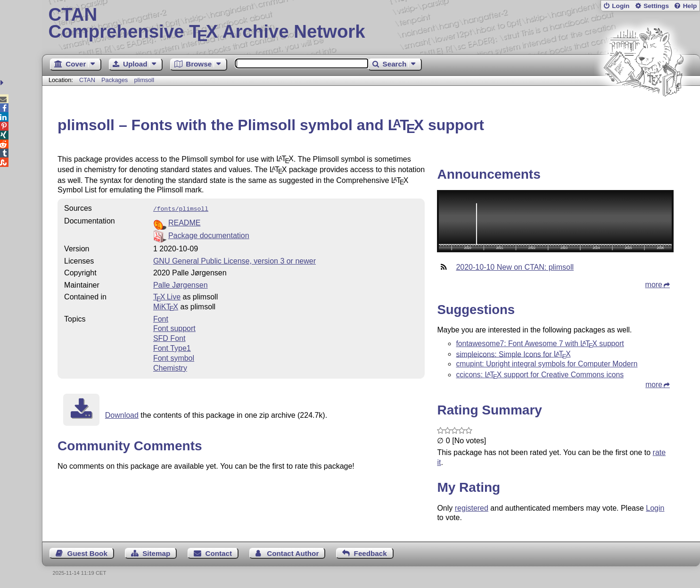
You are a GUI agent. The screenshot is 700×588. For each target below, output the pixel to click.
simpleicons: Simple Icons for (513, 354)
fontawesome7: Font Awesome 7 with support (540, 344)
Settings (656, 6)
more (654, 285)
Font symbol (174, 357)
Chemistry (170, 367)
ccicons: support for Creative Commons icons (540, 375)
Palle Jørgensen (181, 284)
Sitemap (156, 553)
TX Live (167, 296)
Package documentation (209, 235)
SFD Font (169, 337)
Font (161, 318)
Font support (174, 327)
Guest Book (87, 553)
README (184, 222)
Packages (115, 80)
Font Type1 (172, 347)
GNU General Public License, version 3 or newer (235, 260)
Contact (219, 553)
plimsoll (144, 80)
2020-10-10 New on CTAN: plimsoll (515, 267)
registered (472, 508)
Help (690, 6)
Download (122, 414)
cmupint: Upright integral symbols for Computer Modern (547, 364)
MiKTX (166, 306)
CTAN (87, 80)
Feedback (371, 553)
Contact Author (293, 553)
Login (621, 6)
